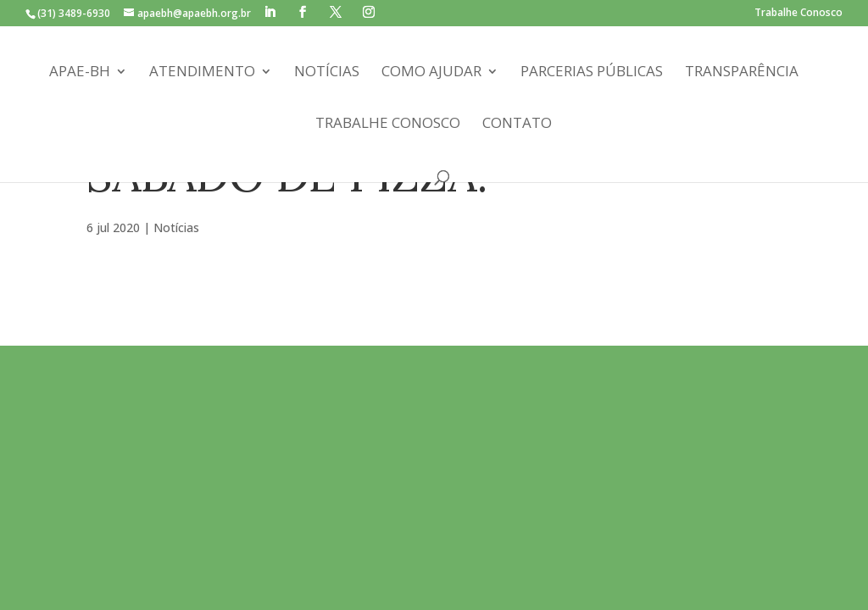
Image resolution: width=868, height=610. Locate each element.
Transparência (742, 73)
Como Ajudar (431, 73)
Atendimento (202, 73)
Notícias (327, 73)
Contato (517, 125)
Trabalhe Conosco (798, 14)
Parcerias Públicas (592, 73)
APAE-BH (80, 73)
